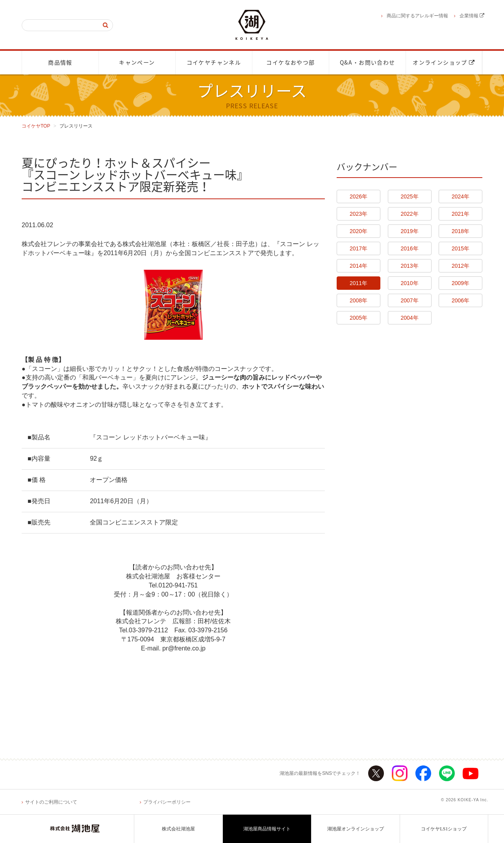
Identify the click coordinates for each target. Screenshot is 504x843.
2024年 (460, 196)
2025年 (409, 196)
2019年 (409, 231)
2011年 (359, 283)
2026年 (359, 196)
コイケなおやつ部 (290, 63)
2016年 (409, 248)
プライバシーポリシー (167, 802)
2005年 (359, 318)
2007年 (409, 300)
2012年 (460, 266)
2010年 (409, 283)
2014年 (359, 266)
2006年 (460, 300)
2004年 (409, 318)
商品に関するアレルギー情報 (417, 16)
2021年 (460, 214)
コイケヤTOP (36, 126)
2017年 (359, 248)
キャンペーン (137, 63)
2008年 (359, 300)
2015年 (460, 248)
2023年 (359, 214)
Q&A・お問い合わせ (368, 63)
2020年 (359, 231)
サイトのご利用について (51, 802)
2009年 (460, 283)
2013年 (409, 266)
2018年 (460, 231)
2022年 (409, 214)
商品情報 (60, 63)
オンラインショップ (444, 63)
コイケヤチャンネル (214, 63)
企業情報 (472, 16)
